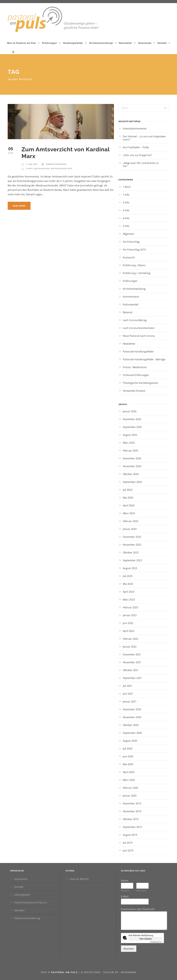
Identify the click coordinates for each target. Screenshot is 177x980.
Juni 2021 (128, 694)
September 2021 (132, 678)
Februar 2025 (130, 451)
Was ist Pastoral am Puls (21, 43)
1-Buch (127, 187)
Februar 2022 (130, 639)
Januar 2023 (130, 615)
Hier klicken (146, 939)
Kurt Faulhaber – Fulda (136, 147)
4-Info (126, 218)
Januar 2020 (130, 796)
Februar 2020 (130, 788)
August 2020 (130, 741)
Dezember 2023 (132, 537)
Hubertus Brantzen (56, 164)
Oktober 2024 (131, 474)
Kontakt (162, 43)
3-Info (126, 210)
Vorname (125, 891)
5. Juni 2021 (32, 164)
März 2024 (129, 513)
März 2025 (129, 443)
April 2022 (129, 631)
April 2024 (129, 505)
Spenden (19, 910)
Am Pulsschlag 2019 (62, 168)
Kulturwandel (131, 304)
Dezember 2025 (132, 419)
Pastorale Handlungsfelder (138, 352)
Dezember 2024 (132, 458)
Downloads (145, 43)
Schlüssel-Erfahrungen (136, 375)
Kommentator (131, 297)
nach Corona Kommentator (139, 328)
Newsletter (125, 43)
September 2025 (132, 427)
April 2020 (129, 772)
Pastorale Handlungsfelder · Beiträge (144, 359)
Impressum (21, 879)
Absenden (129, 949)
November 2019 (132, 811)
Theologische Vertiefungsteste (140, 383)
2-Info (29, 168)
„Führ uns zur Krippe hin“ (143, 155)
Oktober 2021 (131, 670)
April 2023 (129, 592)
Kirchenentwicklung (101, 43)
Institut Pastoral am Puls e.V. (31, 902)
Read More (19, 206)
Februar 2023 (130, 607)
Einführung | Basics (134, 265)
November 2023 (132, 545)
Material (128, 312)
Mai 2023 (128, 584)
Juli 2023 (128, 576)
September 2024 (132, 482)
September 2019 (132, 827)
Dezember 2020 (132, 709)
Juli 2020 (128, 749)
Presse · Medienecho (135, 367)
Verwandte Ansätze (134, 391)
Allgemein (128, 234)
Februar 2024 (130, 521)
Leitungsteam (22, 895)
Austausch (129, 257)
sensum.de (111, 972)
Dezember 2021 (132, 654)
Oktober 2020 (131, 725)
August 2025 (130, 435)
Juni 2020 (128, 756)
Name (126, 881)
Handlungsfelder (73, 43)
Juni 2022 (128, 623)
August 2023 (130, 568)
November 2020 (132, 717)
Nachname (141, 891)
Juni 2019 (128, 851)
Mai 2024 (128, 498)
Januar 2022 (130, 647)
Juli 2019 (128, 843)
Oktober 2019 (131, 819)
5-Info (126, 226)
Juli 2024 (128, 490)
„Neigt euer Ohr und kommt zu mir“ (141, 165)
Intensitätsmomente (140, 129)
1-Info (126, 195)
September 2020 (132, 733)
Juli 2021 (128, 686)
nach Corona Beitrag (135, 320)
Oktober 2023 (131, 553)
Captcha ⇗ (156, 942)
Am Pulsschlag (42, 168)
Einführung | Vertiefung (137, 273)
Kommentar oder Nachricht (139, 909)
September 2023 (132, 560)
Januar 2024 (130, 529)
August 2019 (130, 835)
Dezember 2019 (132, 803)
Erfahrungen (50, 43)
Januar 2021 (130, 702)
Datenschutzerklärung (27, 918)
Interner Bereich (79, 879)
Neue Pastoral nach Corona (139, 336)
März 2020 (129, 780)
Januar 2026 (130, 411)
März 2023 (129, 600)
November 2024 (132, 466)
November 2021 (132, 662)
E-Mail (126, 897)
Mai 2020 (128, 764)
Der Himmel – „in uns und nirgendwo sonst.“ (144, 138)
